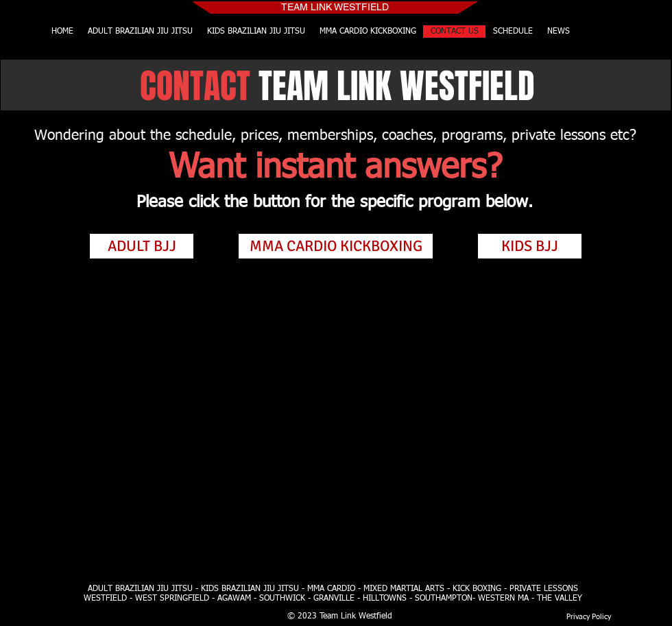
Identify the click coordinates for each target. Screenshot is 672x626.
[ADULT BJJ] (142, 246)
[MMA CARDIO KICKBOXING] (336, 246)
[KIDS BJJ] (530, 246)
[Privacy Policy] (588, 617)
